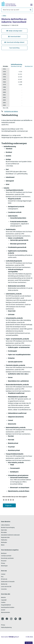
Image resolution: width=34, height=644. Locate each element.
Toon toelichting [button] (14, 48)
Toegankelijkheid (6, 605)
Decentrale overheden (7, 559)
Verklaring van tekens (11, 112)
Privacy (3, 564)
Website (3, 598)
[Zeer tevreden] (16, 500)
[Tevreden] (13, 500)
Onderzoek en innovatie (8, 582)
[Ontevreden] (7, 500)
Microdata (4, 533)
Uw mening (29, 643)
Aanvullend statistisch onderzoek (10, 535)
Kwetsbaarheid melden (8, 608)
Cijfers (4, 16)
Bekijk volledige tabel (14, 31)
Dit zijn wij (4, 580)
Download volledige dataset (14, 42)
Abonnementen (5, 613)
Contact (3, 575)
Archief (3, 610)
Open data (4, 531)
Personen (4, 561)
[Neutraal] (10, 500)
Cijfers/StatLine (5, 526)
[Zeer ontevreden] (4, 500)
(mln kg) (16, 65)
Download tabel (14, 37)
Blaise (3, 545)
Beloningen (4, 566)
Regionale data (5, 538)
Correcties (4, 590)
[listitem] (3, 619)
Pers (2, 577)
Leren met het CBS (6, 587)
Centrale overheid (6, 556)
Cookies (3, 603)
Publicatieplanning (6, 628)
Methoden (4, 543)
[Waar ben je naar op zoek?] (17, 10)
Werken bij (4, 585)
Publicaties (4, 540)
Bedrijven (4, 554)
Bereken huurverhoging (8, 528)
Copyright (4, 601)
